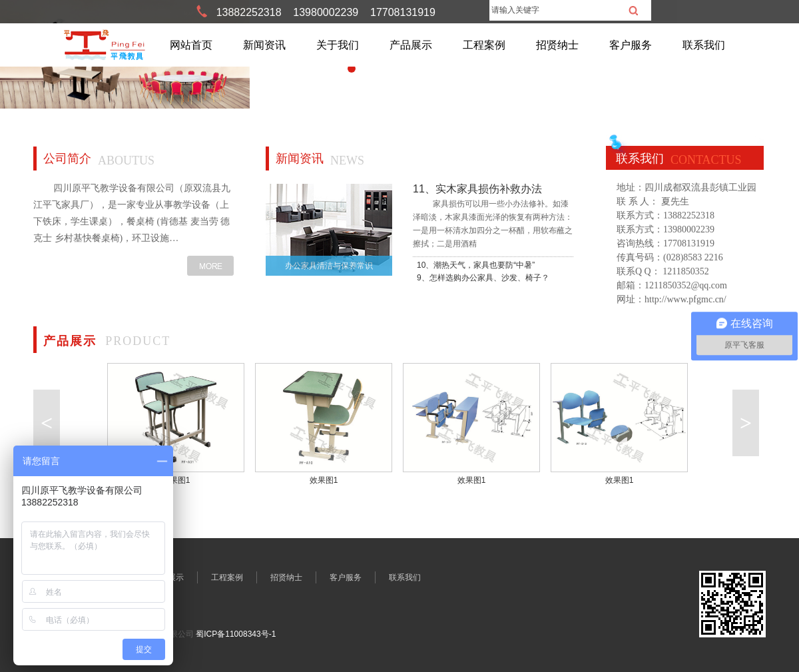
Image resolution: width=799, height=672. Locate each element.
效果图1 (176, 480)
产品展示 (411, 45)
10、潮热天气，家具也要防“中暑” (476, 265)
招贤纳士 (557, 45)
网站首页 (191, 45)
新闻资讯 (264, 45)
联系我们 (704, 45)
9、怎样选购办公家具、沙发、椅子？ (483, 278)
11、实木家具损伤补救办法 (477, 189)
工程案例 (484, 45)
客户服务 (631, 45)
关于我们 (338, 45)
